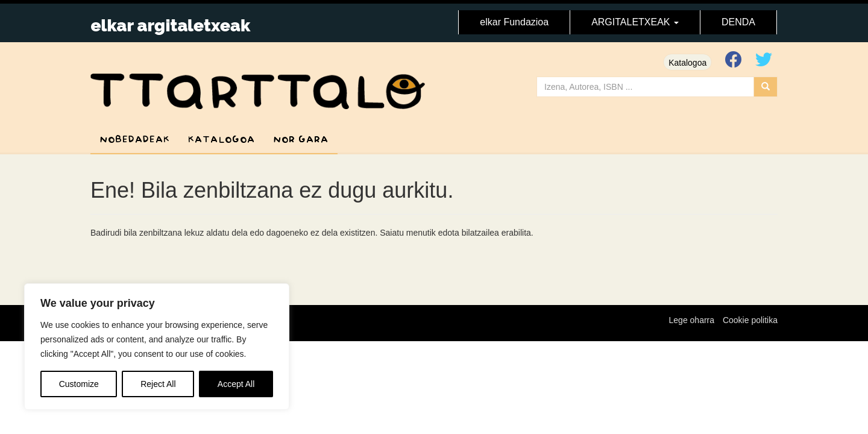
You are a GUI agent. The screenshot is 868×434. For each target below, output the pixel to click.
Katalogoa (687, 63)
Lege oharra (692, 320)
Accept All (236, 384)
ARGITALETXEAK (635, 22)
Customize (79, 384)
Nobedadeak (135, 140)
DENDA (738, 22)
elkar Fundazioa (514, 22)
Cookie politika (750, 320)
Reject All (158, 384)
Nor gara (301, 140)
